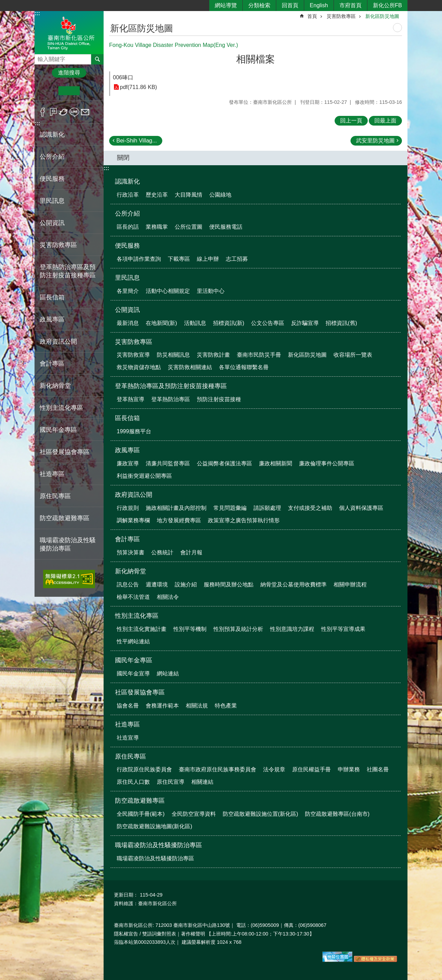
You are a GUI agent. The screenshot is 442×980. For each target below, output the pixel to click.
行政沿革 (128, 195)
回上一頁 (351, 121)
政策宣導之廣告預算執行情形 (244, 520)
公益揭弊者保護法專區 (224, 463)
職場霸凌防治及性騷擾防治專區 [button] (68, 544)
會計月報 (191, 552)
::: (37, 13)
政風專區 (127, 450)
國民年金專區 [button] (58, 430)
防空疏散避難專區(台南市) (337, 814)
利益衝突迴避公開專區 (144, 476)
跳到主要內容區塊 (4, 4)
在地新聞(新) (161, 323)
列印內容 (397, 28)
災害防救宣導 (133, 355)
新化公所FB (387, 5)
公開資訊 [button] (52, 223)
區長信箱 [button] (52, 297)
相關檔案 (256, 59)
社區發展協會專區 (140, 692)
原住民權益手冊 (311, 769)
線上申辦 (208, 259)
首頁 (312, 16)
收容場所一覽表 (353, 355)
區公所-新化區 (69, 32)
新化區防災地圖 (382, 16)
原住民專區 (131, 756)
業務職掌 (157, 227)
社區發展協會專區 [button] (65, 452)
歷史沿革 (157, 195)
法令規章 (274, 769)
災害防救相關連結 (190, 367)
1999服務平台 (134, 431)
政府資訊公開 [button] (58, 341)
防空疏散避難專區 (140, 801)
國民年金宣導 (133, 674)
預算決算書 (131, 552)
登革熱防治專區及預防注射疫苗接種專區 (171, 386)
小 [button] (48, 91)
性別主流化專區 (137, 616)
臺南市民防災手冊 (259, 355)
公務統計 (162, 552)
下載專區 (179, 259)
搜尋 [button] (97, 59)
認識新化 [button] (52, 135)
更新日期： (126, 895)
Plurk (53, 112)
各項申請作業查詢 (139, 259)
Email (85, 112)
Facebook (43, 112)
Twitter (64, 112)
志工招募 (237, 259)
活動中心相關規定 (168, 291)
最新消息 (128, 323)
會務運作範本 (162, 706)
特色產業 (226, 706)
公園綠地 (220, 195)
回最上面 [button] (385, 121)
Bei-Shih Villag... (137, 141)
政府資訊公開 (134, 495)
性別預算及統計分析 (238, 629)
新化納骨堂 (131, 571)
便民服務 (127, 246)
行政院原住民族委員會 (144, 769)
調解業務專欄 (133, 520)
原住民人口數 (133, 782)
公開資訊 (127, 310)
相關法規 (197, 706)
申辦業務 (349, 769)
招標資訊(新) (229, 323)
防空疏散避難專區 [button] (65, 518)
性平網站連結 (133, 641)
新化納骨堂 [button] (55, 386)
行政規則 (128, 508)
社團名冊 (378, 769)
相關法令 (168, 597)
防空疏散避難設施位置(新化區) (261, 814)
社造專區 (127, 724)
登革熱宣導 (131, 399)
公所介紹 (127, 214)
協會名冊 (128, 706)
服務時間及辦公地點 (229, 585)
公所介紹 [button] (52, 157)
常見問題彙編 (230, 508)
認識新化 (127, 181)
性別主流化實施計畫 (142, 629)
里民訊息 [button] (52, 201)
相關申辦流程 (350, 585)
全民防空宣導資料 (194, 814)
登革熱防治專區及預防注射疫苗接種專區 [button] (68, 271)
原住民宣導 (171, 782)
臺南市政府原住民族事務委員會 (218, 769)
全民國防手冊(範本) (141, 814)
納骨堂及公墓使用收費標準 (294, 585)
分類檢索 (259, 5)
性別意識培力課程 (292, 629)
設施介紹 (186, 585)
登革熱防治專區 (171, 399)
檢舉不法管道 (133, 597)
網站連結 (168, 674)
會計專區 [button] (52, 364)
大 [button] (90, 91)
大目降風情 (189, 195)
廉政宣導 (128, 463)
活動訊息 (195, 323)
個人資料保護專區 (361, 508)
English (319, 5)
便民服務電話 (226, 227)
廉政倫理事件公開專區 (327, 463)
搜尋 (40, 57)
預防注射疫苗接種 (219, 399)
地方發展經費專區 (179, 520)
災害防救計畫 (213, 355)
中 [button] (69, 91)
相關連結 (202, 782)
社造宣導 (128, 738)
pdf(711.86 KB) (138, 87)
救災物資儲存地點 (139, 367)
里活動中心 (211, 291)
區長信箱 (127, 418)
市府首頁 (350, 5)
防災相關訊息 (173, 355)
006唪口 (123, 77)
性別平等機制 (190, 629)
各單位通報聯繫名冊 (244, 367)
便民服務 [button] (52, 179)
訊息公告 (128, 585)
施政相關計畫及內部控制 (176, 508)
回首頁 (290, 5)
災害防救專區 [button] (58, 245)
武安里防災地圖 (375, 141)
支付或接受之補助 (310, 508)
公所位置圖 (189, 227)
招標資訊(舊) (341, 323)
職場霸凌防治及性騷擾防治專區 (158, 845)
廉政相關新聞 (276, 463)
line (74, 112)
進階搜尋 (69, 73)
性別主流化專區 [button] (61, 408)
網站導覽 (226, 5)
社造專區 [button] (52, 474)
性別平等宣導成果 (343, 629)
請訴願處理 (267, 508)
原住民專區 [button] (55, 496)
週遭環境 (157, 585)
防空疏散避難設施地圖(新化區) (155, 826)
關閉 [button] (123, 158)
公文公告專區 (268, 323)
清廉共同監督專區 (168, 463)
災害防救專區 (341, 16)
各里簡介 (128, 291)
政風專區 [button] (52, 319)
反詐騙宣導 (305, 323)
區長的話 (128, 227)
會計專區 (127, 539)
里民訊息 (127, 278)
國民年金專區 (134, 660)
